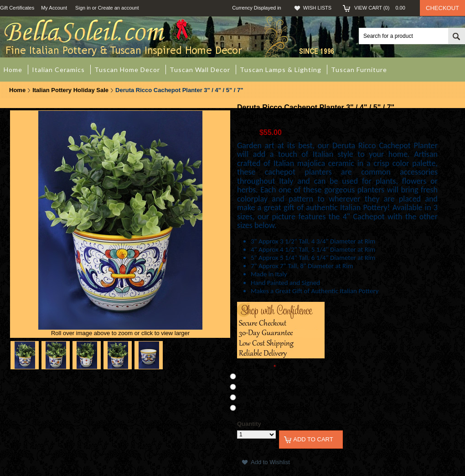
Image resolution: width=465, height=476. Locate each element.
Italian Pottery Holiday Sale (70, 90)
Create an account (119, 8)
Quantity (249, 424)
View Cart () (382, 8)
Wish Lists (317, 8)
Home (17, 90)
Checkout (442, 8)
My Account (54, 8)
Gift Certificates (17, 8)
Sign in (83, 8)
